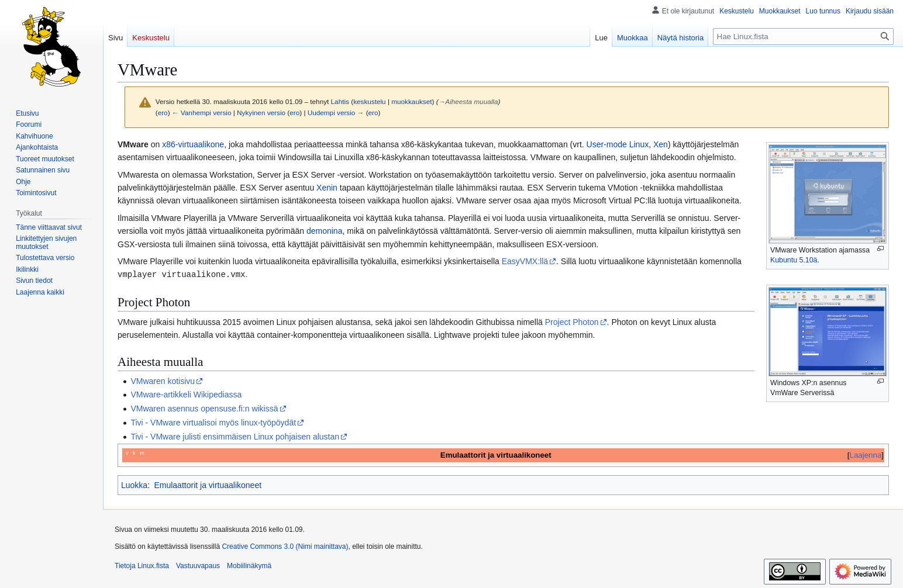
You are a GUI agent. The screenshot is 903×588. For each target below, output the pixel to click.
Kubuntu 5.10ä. (795, 260)
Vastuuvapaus (198, 565)
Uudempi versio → (336, 113)
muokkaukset (411, 101)
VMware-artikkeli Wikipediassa (186, 394)
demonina (325, 231)
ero (163, 113)
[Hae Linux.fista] (803, 37)
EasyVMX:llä (525, 261)
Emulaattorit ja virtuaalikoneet (208, 485)
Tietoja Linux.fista (142, 565)
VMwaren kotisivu (163, 381)
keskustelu (370, 101)
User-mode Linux (618, 144)
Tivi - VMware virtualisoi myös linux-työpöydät (213, 422)
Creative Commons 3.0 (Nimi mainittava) (285, 546)
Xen (661, 144)
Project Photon (572, 321)
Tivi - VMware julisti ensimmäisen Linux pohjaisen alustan (235, 436)
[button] (40, 292)
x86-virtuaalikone (193, 144)
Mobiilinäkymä (249, 565)
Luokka (134, 485)
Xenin (327, 188)
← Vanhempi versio (202, 113)
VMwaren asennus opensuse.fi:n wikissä (204, 408)
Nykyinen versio (261, 113)
